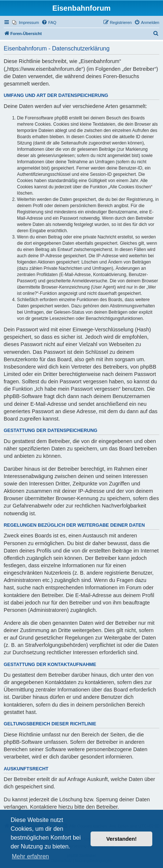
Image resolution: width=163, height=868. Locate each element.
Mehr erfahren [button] (30, 856)
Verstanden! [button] (122, 839)
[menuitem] (26, 22)
